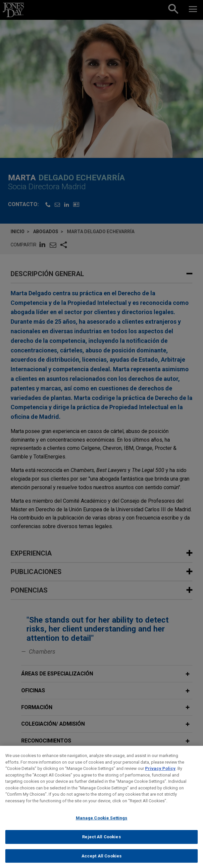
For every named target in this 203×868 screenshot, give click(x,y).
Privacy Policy (160, 775)
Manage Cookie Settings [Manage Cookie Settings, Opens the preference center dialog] (102, 825)
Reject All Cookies (101, 843)
